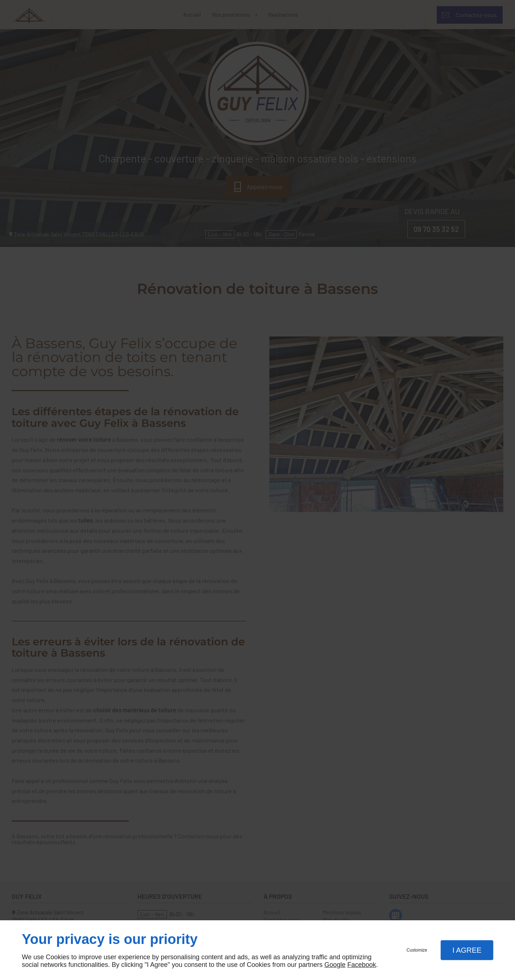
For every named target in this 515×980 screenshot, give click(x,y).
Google (335, 965)
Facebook (362, 965)
